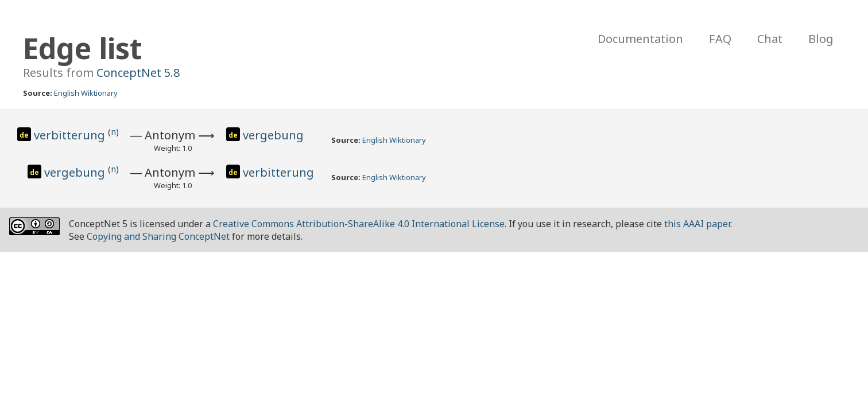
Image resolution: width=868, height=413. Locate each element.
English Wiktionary (86, 93)
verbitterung (71, 135)
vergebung (273, 135)
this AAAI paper (697, 224)
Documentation (640, 39)
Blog (821, 39)
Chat (770, 39)
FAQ (720, 39)
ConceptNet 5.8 (138, 73)
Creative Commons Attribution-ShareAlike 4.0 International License (359, 224)
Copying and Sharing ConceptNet (158, 236)
